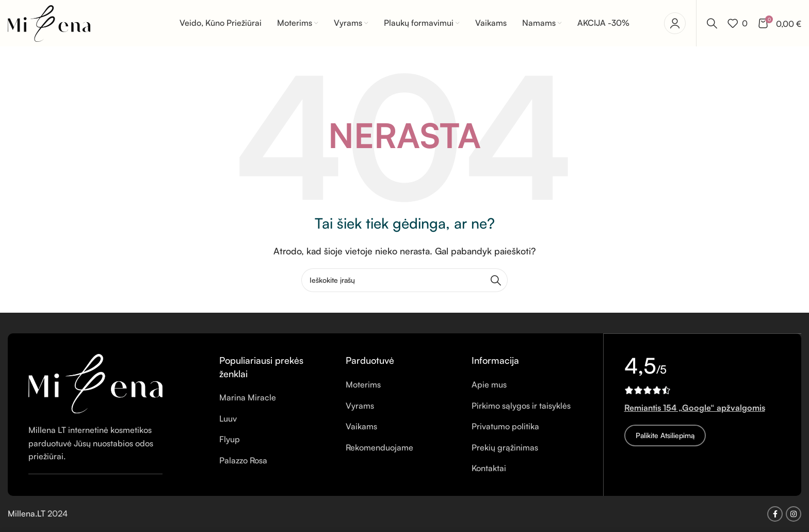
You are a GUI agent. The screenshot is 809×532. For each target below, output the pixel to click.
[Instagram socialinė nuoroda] (794, 514)
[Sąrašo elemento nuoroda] (274, 398)
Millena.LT (28, 514)
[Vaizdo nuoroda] (95, 383)
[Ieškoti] (712, 23)
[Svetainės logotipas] (49, 22)
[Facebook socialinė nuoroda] (775, 514)
